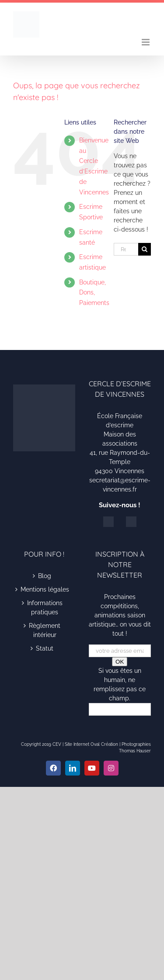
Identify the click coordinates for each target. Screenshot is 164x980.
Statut (45, 648)
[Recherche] (145, 249)
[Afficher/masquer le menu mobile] (146, 42)
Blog (45, 576)
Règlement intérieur (45, 630)
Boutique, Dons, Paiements (94, 293)
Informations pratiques (45, 608)
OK (120, 662)
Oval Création (104, 744)
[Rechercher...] (126, 249)
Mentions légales (45, 589)
